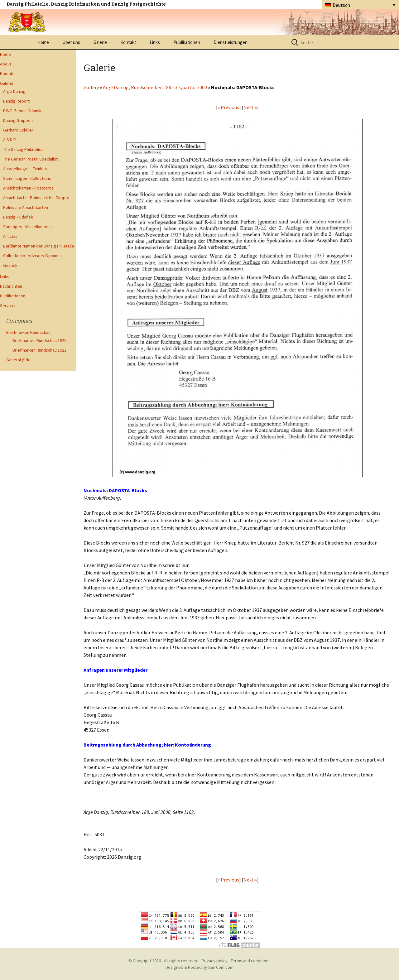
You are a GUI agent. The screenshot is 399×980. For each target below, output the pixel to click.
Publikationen (187, 42)
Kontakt (128, 42)
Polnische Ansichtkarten (26, 207)
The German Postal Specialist (30, 159)
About (6, 64)
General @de (18, 360)
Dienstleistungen (231, 42)
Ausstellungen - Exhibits (25, 169)
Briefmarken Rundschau (28, 332)
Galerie (100, 42)
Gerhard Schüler (18, 130)
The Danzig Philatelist (23, 149)
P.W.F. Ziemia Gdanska (23, 111)
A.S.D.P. (10, 140)
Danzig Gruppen (18, 120)
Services (8, 305)
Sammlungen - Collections (27, 178)
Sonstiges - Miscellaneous (27, 227)
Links (155, 42)
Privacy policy (215, 961)
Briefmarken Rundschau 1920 (39, 340)
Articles (10, 236)
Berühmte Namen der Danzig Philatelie (39, 246)
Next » (250, 107)
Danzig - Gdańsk (18, 217)
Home (43, 42)
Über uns (71, 42)
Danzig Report (16, 101)
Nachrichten (11, 286)
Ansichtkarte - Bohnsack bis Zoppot (36, 198)
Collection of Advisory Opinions (32, 256)
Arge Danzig (14, 91)
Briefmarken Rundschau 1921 (39, 350)
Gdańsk (10, 265)
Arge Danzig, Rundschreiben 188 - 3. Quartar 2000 (155, 87)
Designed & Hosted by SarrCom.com (199, 967)
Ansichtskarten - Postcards (28, 188)
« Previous (228, 107)
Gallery (91, 87)
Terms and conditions (251, 961)
